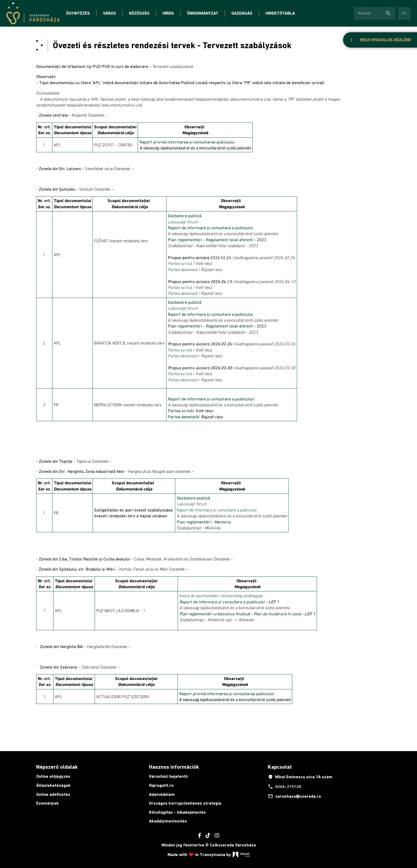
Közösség (139, 13)
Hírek (168, 13)
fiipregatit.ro (161, 785)
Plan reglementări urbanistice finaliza (214, 614)
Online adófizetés (53, 794)
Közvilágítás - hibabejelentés (177, 812)
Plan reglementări (194, 522)
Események (47, 803)
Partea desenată (182, 269)
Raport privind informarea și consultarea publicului (187, 142)
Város (109, 13)
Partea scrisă (180, 263)
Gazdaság (242, 13)
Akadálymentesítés (168, 821)
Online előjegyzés (53, 776)
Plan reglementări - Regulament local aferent (210, 240)
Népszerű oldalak (57, 767)
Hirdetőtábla (280, 13)
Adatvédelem (162, 794)
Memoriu (223, 522)
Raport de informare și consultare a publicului (211, 228)
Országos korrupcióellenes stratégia (185, 803)
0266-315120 (284, 787)
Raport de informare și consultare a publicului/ (211, 399)
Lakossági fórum (183, 222)
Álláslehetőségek (53, 785)
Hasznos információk (174, 767)
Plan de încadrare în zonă (277, 614)
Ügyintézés (78, 13)
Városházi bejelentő (168, 776)
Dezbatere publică (185, 216)
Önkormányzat (203, 13)
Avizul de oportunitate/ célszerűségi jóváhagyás (221, 596)
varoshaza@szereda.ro (294, 796)
